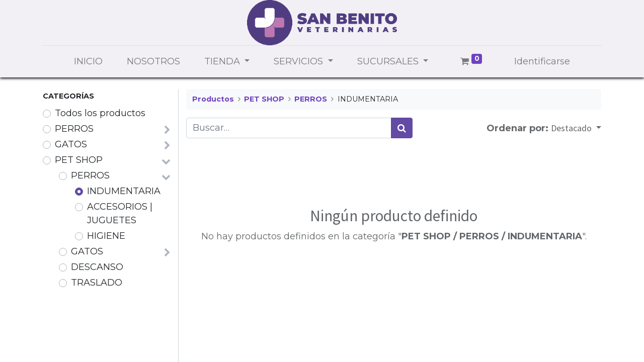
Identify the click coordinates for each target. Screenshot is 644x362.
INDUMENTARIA (124, 191)
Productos (213, 99)
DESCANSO (97, 267)
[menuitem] (88, 62)
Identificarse (542, 61)
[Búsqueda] (402, 128)
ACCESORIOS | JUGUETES (120, 213)
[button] (576, 128)
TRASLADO (97, 283)
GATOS (71, 144)
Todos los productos (100, 113)
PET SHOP (79, 160)
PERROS (74, 129)
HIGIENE (106, 236)
